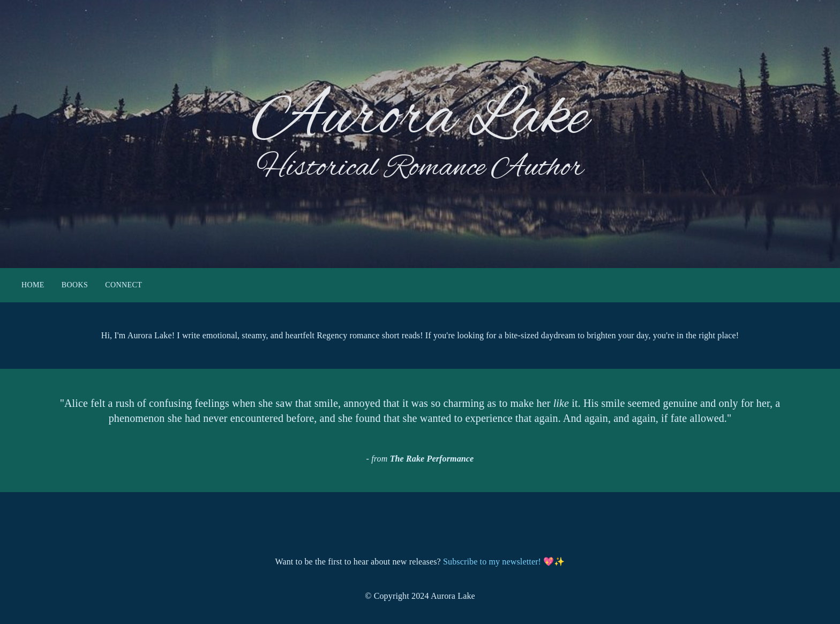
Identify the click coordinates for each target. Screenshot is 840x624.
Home (33, 285)
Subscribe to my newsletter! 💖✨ (504, 562)
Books (75, 285)
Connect (123, 285)
